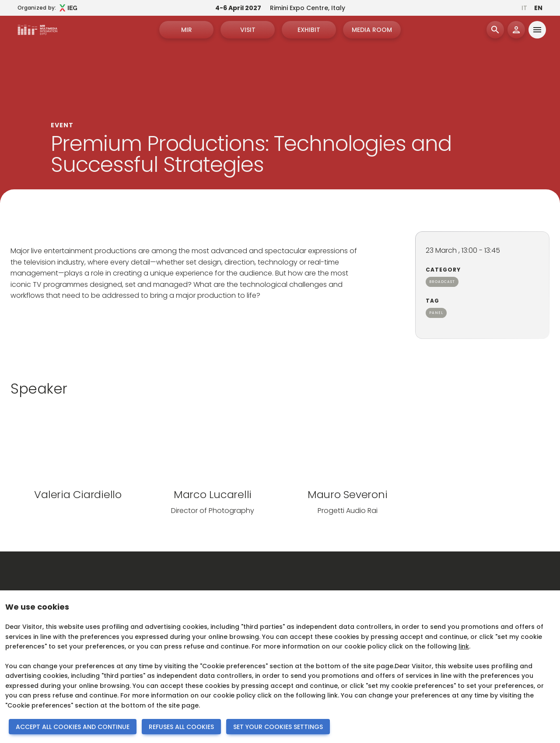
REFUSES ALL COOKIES (181, 727)
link (464, 646)
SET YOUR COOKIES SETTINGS (278, 727)
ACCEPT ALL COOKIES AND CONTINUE (73, 727)
